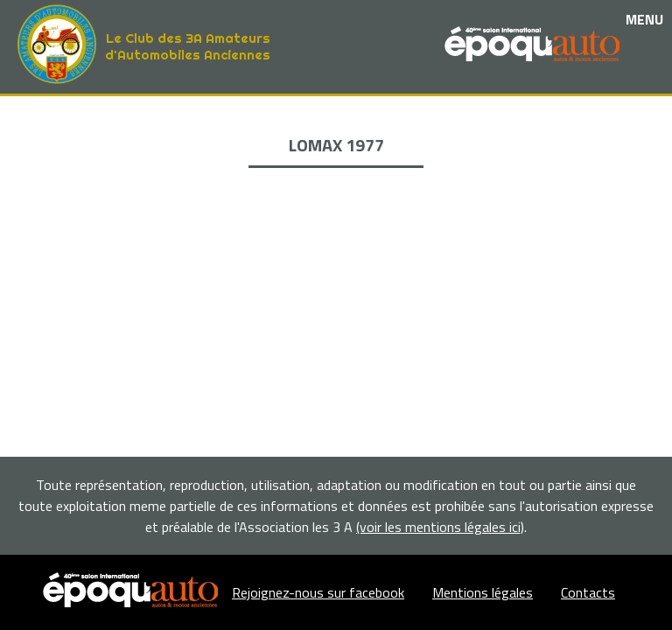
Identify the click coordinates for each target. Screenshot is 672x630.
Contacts (588, 592)
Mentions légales (483, 592)
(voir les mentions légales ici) (440, 527)
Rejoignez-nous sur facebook (318, 592)
